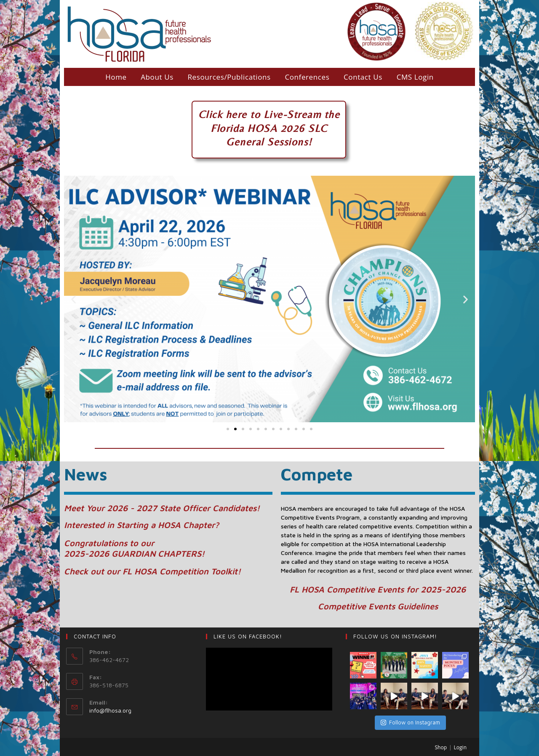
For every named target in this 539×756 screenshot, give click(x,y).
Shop (441, 747)
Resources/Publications (229, 77)
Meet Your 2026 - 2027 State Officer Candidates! (162, 508)
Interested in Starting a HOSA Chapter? (141, 525)
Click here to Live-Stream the (269, 114)
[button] (228, 429)
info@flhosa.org (110, 710)
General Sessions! (269, 142)
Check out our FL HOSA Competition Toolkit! (152, 571)
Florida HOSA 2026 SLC (269, 128)
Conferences (307, 77)
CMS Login (415, 77)
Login (460, 747)
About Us (157, 77)
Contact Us (363, 77)
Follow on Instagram (410, 722)
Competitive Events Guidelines (378, 606)
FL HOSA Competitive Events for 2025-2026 (378, 589)
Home (116, 77)
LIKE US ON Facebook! (248, 636)
